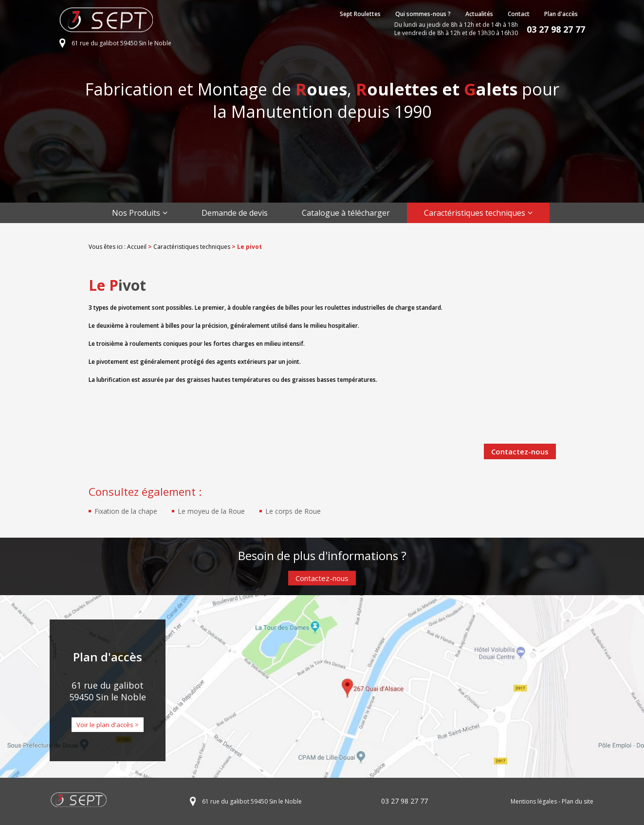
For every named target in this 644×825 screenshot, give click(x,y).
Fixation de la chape (126, 511)
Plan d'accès (561, 14)
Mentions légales (534, 801)
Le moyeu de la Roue (211, 511)
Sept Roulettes (360, 14)
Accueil (137, 247)
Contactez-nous (520, 451)
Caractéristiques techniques (475, 213)
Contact (519, 14)
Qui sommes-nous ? (423, 14)
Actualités (479, 14)
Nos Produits (136, 213)
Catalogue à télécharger (346, 213)
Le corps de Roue (293, 511)
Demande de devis (235, 213)
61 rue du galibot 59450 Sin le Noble (121, 43)
